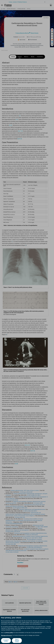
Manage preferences (7, 635)
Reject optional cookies (17, 641)
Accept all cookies (6, 640)
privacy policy (9, 633)
